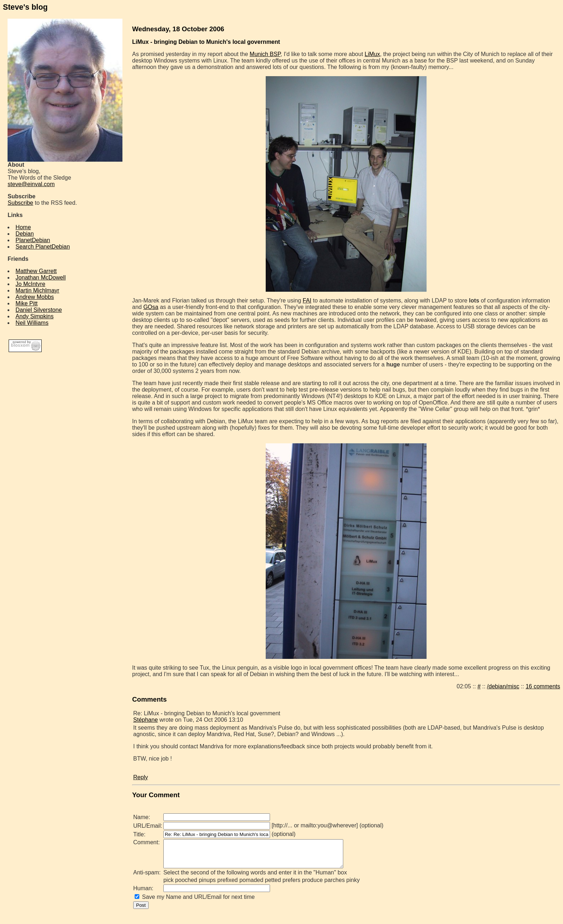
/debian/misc (503, 686)
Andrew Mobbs (35, 297)
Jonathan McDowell (41, 278)
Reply (141, 777)
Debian (25, 234)
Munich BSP (265, 54)
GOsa (151, 307)
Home (23, 227)
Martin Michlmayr (37, 290)
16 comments (543, 686)
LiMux (373, 54)
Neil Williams (32, 323)
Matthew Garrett (36, 271)
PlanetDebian (33, 240)
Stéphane (146, 720)
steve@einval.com (31, 184)
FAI (307, 301)
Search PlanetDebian (43, 247)
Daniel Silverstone (39, 310)
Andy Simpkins (34, 316)
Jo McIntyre (30, 284)
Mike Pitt (26, 303)
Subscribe (20, 203)
